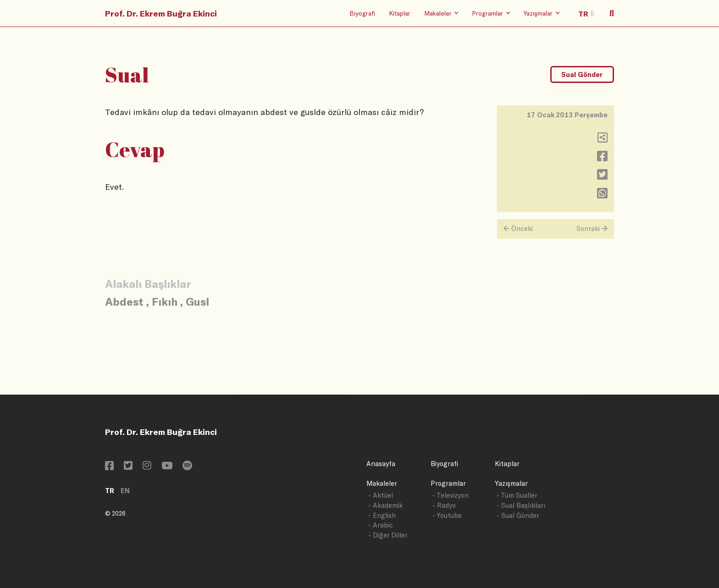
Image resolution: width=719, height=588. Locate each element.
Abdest (124, 301)
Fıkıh (165, 301)
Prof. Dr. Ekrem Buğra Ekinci (161, 13)
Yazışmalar (511, 483)
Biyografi (362, 13)
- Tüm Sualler (517, 495)
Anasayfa (381, 464)
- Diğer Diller (388, 535)
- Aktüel (381, 495)
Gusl (197, 301)
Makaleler (382, 483)
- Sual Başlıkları (521, 505)
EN (125, 491)
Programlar (448, 483)
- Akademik (385, 505)
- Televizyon (451, 495)
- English (382, 515)
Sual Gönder (582, 74)
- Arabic (381, 525)
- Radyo (444, 505)
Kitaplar (400, 13)
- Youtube (447, 515)
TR (110, 491)
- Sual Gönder (518, 515)
